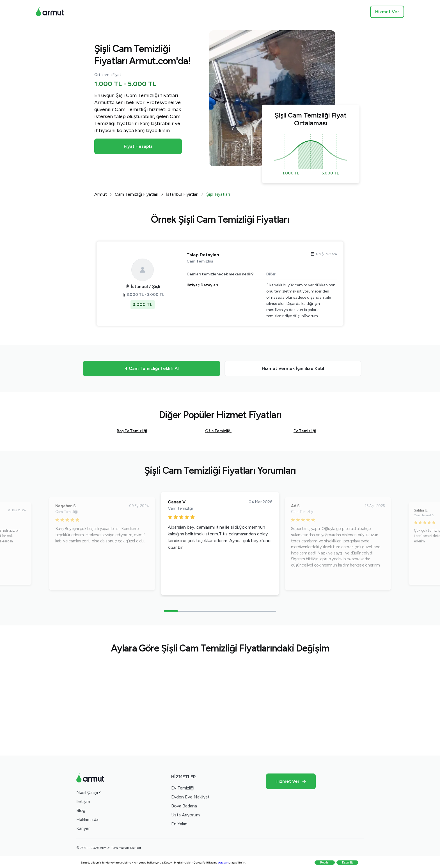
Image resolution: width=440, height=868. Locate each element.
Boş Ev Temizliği (132, 431)
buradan (223, 863)
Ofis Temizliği (218, 431)
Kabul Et (347, 863)
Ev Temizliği (305, 431)
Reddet (325, 863)
